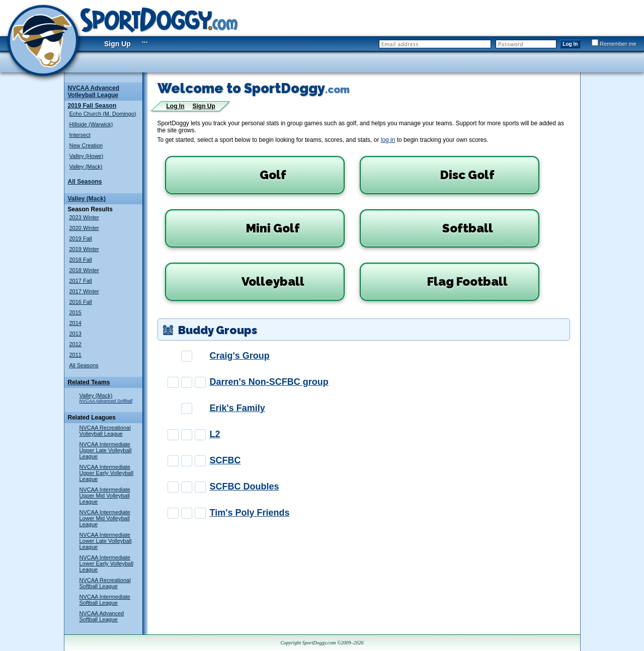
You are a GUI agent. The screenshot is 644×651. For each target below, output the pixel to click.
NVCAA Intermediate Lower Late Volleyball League (106, 541)
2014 (75, 323)
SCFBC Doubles (245, 486)
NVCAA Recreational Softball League (105, 583)
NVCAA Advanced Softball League (102, 616)
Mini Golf (235, 228)
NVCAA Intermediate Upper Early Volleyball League (107, 473)
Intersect (80, 135)
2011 (75, 355)
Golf (229, 175)
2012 (75, 344)
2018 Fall (81, 260)
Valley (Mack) (86, 167)
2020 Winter (84, 228)
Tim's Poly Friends (250, 513)
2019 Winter (84, 249)
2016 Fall (81, 302)
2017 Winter (84, 291)
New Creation (86, 145)
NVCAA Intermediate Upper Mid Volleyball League (105, 496)
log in (388, 140)
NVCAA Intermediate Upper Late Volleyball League (106, 450)
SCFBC (225, 460)
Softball (429, 228)
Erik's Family (237, 408)
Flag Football (437, 282)
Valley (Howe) (87, 156)
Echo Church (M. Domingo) (103, 114)
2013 (75, 334)
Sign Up (117, 44)
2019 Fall (81, 238)
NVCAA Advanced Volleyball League (94, 92)
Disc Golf (430, 175)
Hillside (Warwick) (91, 124)
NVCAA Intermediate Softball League (105, 600)
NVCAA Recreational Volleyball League (105, 431)
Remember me (614, 44)
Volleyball (238, 282)
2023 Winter (84, 217)
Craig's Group (240, 356)
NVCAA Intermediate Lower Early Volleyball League (107, 563)
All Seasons (85, 182)
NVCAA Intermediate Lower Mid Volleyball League (105, 518)
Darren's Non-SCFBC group (269, 382)
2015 (75, 312)
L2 (215, 434)
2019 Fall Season (92, 106)
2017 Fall (81, 281)
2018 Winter (84, 270)
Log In (570, 44)
